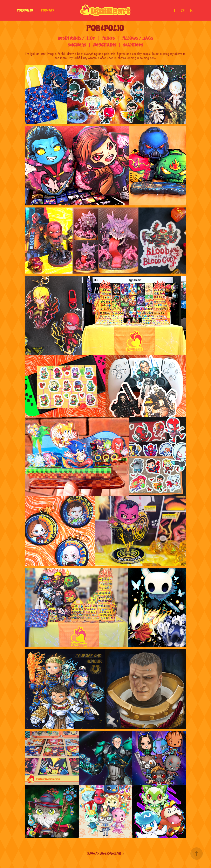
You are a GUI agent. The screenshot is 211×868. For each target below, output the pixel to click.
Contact (48, 10)
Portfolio (25, 10)
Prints (108, 38)
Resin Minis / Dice (76, 38)
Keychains (105, 45)
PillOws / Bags (137, 38)
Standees (133, 45)
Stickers (77, 45)
